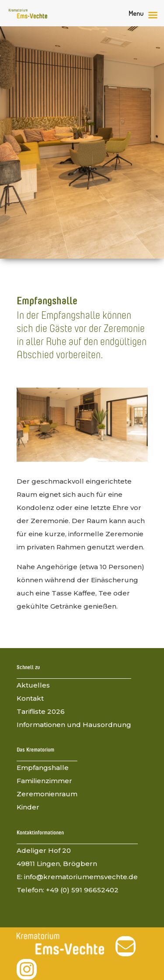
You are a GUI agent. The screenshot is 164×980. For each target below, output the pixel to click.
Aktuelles (33, 685)
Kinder (28, 807)
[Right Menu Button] (145, 15)
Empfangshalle (43, 768)
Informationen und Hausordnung (74, 725)
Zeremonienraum (47, 794)
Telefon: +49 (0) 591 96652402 (68, 890)
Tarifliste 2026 (41, 711)
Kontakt (30, 698)
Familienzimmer (44, 781)
